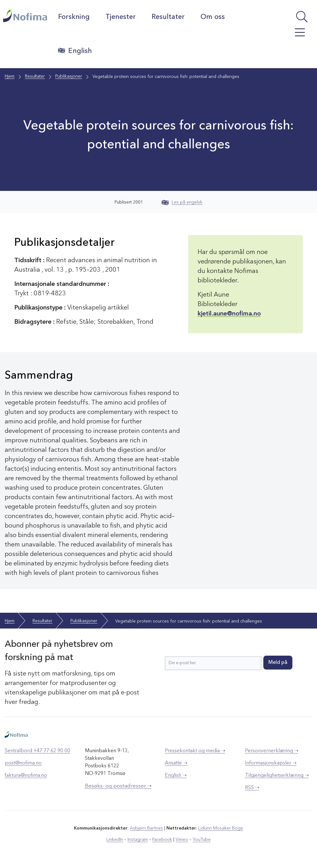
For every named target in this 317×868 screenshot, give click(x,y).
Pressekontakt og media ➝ (195, 751)
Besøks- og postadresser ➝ (118, 786)
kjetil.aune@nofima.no (229, 314)
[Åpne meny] (293, 36)
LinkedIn (115, 839)
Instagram (138, 839)
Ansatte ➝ (176, 763)
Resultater (168, 17)
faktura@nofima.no (26, 775)
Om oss (213, 17)
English (75, 51)
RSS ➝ (252, 788)
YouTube (202, 839)
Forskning (74, 17)
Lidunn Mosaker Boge (221, 828)
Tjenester (121, 17)
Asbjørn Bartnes (147, 828)
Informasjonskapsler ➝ (271, 763)
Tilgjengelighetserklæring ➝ (277, 775)
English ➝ (176, 775)
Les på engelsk (182, 202)
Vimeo (182, 839)
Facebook (162, 839)
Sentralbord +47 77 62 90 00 (37, 751)
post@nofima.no (23, 763)
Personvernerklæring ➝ (272, 751)
